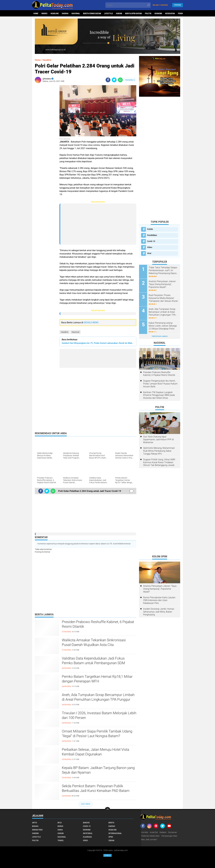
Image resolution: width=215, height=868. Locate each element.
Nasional (76, 13)
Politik (148, 13)
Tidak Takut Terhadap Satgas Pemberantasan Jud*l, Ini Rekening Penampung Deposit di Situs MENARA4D (163, 270)
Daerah (65, 13)
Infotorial (88, 833)
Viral (149, 253)
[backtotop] (107, 810)
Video (150, 247)
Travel (61, 840)
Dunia (60, 830)
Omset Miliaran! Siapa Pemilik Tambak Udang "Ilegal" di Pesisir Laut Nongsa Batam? (97, 734)
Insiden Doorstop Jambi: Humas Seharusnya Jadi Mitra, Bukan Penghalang (159, 612)
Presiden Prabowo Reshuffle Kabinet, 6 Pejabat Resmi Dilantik (98, 624)
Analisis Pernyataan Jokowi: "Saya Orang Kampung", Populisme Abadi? (162, 284)
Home (36, 13)
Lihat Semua (86, 804)
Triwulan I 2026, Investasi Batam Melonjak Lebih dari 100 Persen (99, 715)
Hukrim (35, 833)
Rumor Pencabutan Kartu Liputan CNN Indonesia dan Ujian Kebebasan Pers (159, 600)
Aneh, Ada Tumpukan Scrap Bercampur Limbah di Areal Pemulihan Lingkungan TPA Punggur (98, 697)
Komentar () (130, 80)
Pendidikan (152, 235)
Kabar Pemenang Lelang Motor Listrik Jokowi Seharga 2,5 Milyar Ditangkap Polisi (163, 326)
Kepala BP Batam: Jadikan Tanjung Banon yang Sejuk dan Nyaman (98, 770)
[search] (128, 5)
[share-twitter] (114, 80)
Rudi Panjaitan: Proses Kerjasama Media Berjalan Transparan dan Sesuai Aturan (163, 298)
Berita (111, 823)
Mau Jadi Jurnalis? (149, 839)
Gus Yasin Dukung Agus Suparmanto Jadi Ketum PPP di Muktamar (158, 439)
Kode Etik (154, 832)
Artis (35, 823)
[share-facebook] (108, 80)
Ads (107, 855)
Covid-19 (151, 241)
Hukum (119, 13)
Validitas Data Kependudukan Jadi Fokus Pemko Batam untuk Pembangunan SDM (93, 661)
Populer (178, 5)
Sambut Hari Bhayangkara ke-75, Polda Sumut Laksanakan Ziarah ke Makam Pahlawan (98, 343)
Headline (55, 13)
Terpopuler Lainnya (160, 336)
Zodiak (111, 840)
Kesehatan (170, 13)
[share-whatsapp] (120, 80)
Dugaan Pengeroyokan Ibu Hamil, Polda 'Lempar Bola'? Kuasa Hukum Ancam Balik (160, 384)
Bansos (86, 823)
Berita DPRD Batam (133, 13)
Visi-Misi (145, 832)
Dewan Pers (37, 830)
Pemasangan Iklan (169, 836)
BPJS (60, 823)
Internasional (115, 833)
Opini (111, 837)
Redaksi (163, 832)
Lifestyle (109, 13)
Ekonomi (158, 13)
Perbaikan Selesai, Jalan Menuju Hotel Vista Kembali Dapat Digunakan (96, 752)
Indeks (44, 13)
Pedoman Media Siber (150, 836)
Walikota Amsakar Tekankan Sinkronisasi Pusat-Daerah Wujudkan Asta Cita (94, 642)
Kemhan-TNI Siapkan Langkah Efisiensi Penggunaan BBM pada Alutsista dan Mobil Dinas (159, 395)
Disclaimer (172, 832)
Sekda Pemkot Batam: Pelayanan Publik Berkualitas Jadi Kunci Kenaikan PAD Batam (96, 788)
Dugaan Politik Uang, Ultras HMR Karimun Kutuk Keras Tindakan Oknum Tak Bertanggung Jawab (159, 462)
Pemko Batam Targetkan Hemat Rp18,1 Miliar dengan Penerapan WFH (97, 679)
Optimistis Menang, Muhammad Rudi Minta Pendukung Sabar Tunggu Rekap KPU (159, 451)
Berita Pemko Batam (92, 13)
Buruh (60, 826)
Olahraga (87, 837)
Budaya (35, 826)
